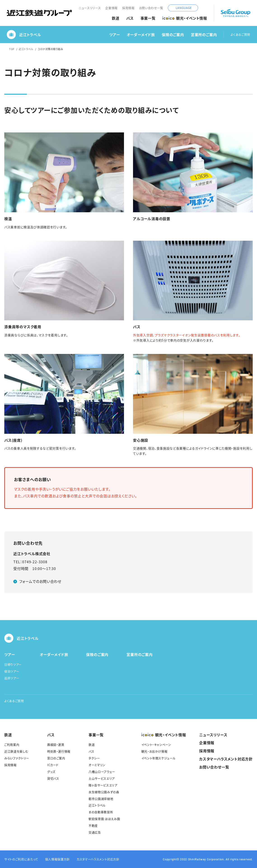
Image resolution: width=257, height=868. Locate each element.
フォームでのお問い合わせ (40, 581)
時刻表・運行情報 (59, 751)
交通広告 (95, 832)
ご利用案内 (12, 744)
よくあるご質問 (240, 35)
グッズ (51, 772)
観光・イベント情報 (185, 18)
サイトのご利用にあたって (21, 859)
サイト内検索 (204, 8)
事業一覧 (148, 18)
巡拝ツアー (12, 678)
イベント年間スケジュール (159, 758)
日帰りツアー (13, 664)
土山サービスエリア (102, 778)
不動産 (93, 825)
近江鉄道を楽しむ (16, 751)
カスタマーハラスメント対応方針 (226, 759)
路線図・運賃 (56, 744)
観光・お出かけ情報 (154, 751)
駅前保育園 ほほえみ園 (104, 819)
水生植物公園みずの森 (104, 792)
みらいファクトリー (17, 758)
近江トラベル (24, 35)
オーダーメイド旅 (141, 35)
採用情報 (128, 8)
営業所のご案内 (204, 35)
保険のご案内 (173, 35)
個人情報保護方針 (57, 859)
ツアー (114, 35)
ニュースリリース (90, 8)
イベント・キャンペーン (156, 744)
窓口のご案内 (56, 758)
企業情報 (111, 8)
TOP (12, 49)
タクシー (94, 758)
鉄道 (116, 18)
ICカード (53, 765)
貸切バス (53, 778)
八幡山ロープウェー (102, 772)
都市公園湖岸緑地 (101, 799)
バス (130, 18)
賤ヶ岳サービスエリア (103, 785)
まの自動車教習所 (101, 812)
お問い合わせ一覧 (151, 8)
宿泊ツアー (12, 671)
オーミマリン (97, 765)
